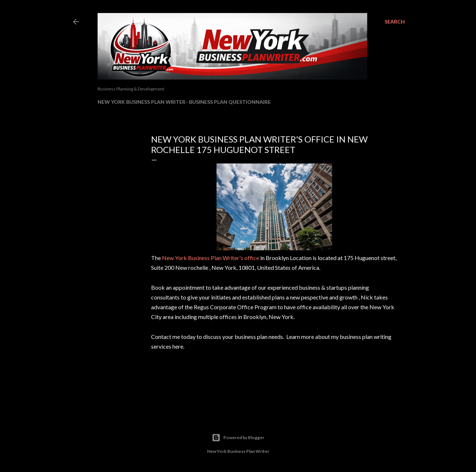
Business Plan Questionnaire (230, 102)
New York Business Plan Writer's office (211, 258)
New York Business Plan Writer (141, 102)
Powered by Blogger (238, 438)
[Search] (395, 22)
